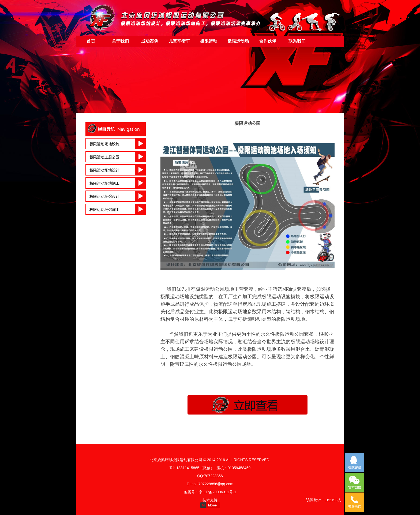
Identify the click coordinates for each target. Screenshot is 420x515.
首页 (91, 41)
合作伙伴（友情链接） (268, 43)
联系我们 (297, 41)
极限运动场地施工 (104, 183)
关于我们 (120, 41)
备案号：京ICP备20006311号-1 (210, 492)
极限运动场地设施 (104, 144)
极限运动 (209, 41)
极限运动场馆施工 (104, 210)
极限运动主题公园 (104, 157)
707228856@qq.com (216, 484)
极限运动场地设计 (104, 170)
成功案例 (150, 41)
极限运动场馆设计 (104, 196)
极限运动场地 (238, 43)
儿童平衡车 (179, 41)
